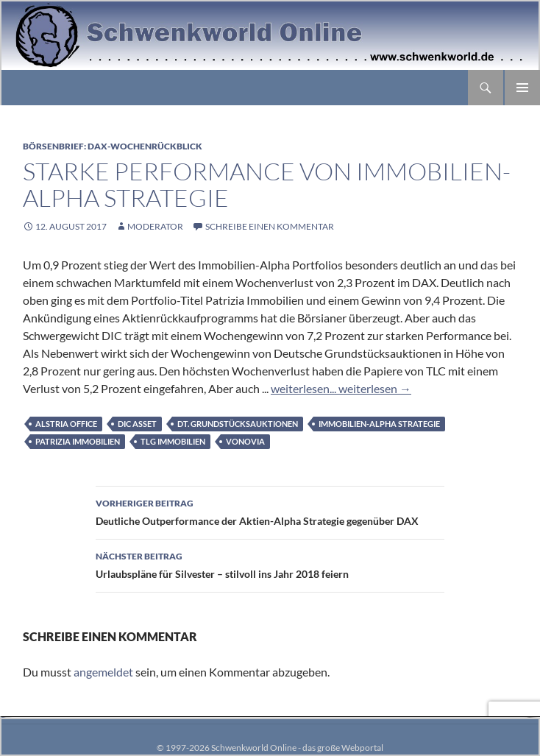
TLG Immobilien (173, 441)
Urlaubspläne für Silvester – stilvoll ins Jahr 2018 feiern (270, 564)
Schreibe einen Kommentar (270, 226)
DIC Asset (137, 424)
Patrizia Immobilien (78, 441)
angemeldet (103, 672)
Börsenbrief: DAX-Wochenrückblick (113, 146)
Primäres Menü (522, 88)
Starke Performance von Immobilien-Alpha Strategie (267, 184)
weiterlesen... (303, 388)
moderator (155, 226)
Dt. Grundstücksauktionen (238, 424)
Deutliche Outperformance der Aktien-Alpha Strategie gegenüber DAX (270, 511)
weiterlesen (374, 388)
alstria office (66, 424)
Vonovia (245, 441)
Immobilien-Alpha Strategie (379, 424)
